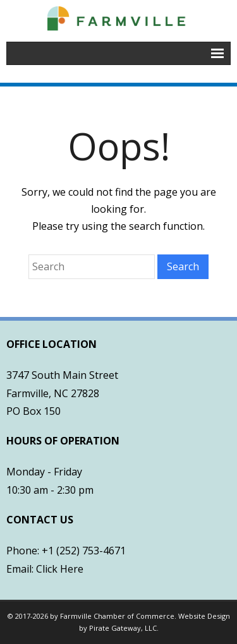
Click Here (60, 569)
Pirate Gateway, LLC (123, 628)
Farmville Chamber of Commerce (117, 616)
